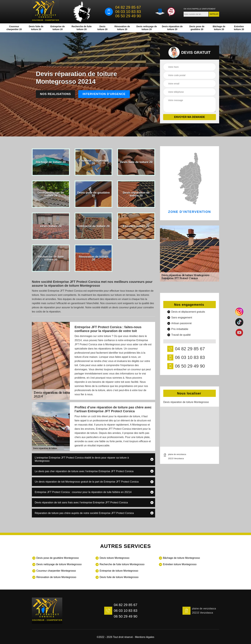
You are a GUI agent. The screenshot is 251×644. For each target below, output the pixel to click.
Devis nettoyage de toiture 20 (147, 28)
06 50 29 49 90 (128, 16)
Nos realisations (55, 94)
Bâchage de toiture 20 (219, 28)
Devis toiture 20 (102, 28)
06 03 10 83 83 (128, 12)
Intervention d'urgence (104, 94)
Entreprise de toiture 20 (58, 28)
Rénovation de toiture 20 (122, 28)
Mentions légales (145, 637)
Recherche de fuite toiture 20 (82, 28)
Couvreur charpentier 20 (14, 28)
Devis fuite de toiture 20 (36, 28)
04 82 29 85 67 (128, 7)
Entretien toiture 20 (239, 28)
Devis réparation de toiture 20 (172, 28)
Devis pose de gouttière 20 (197, 28)
